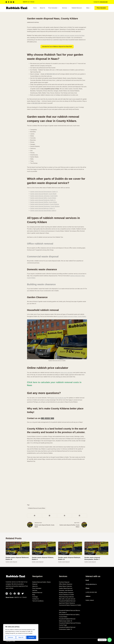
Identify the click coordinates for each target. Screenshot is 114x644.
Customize (10, 637)
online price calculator (67, 373)
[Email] (11, 594)
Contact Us (36, 599)
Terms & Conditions (38, 601)
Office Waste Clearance (66, 584)
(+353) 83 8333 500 (91, 592)
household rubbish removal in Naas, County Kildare (72, 316)
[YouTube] (6, 2)
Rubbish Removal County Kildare (37, 508)
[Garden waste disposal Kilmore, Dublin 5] (44, 548)
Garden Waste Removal (66, 588)
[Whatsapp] (110, 640)
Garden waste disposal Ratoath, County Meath (43, 194)
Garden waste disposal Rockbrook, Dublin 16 (43, 200)
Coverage (35, 597)
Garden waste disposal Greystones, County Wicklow (45, 206)
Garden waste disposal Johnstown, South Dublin (44, 196)
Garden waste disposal (33, 22)
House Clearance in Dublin (66, 595)
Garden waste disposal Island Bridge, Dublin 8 (43, 211)
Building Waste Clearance (66, 593)
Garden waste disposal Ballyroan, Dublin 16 (43, 208)
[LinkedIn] (79, 516)
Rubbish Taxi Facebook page (58, 398)
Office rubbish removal (40, 244)
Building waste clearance (41, 284)
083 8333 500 (51, 74)
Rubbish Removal (78, 8)
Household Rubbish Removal (67, 601)
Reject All (21, 637)
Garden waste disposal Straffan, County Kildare (44, 202)
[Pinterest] (65, 516)
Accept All (31, 637)
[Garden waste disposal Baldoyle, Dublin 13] (70, 548)
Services (66, 8)
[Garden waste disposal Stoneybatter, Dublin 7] (96, 548)
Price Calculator (54, 8)
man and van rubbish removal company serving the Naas (68, 36)
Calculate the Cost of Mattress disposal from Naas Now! (57, 47)
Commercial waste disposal (43, 256)
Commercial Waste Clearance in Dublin (70, 605)
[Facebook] (9, 2)
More (89, 8)
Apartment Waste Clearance (67, 603)
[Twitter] (23, 594)
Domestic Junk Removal (66, 590)
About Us (43, 8)
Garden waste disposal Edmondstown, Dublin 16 (44, 192)
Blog (34, 595)
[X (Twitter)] (13, 2)
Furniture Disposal (64, 582)
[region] (21, 632)
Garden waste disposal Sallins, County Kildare (43, 198)
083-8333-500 (104, 2)
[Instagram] (11, 2)
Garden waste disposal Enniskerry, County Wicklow (45, 204)
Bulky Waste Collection (65, 586)
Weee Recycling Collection (66, 597)
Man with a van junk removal (67, 599)
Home (35, 8)
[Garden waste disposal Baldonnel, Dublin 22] (18, 548)
